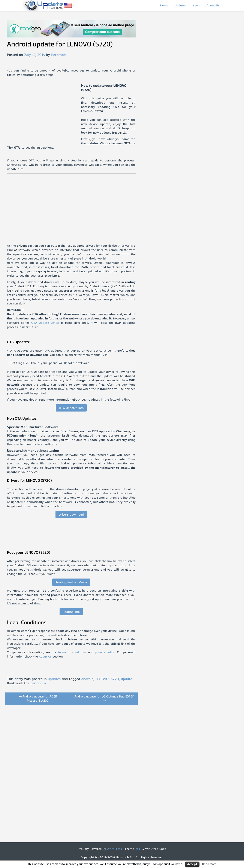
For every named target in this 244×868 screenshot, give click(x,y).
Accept (192, 864)
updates (54, 679)
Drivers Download (71, 515)
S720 (115, 679)
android (87, 679)
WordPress (114, 849)
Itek (137, 849)
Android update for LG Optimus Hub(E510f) (104, 698)
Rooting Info (71, 612)
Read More (209, 864)
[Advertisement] (44, 113)
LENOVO (102, 679)
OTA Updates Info (71, 408)
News (196, 5)
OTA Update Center (45, 323)
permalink (38, 683)
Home (164, 5)
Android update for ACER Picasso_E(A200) (38, 698)
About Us (213, 5)
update (127, 679)
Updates (180, 5)
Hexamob (58, 55)
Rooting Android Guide (71, 582)
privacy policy (105, 652)
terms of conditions (72, 652)
